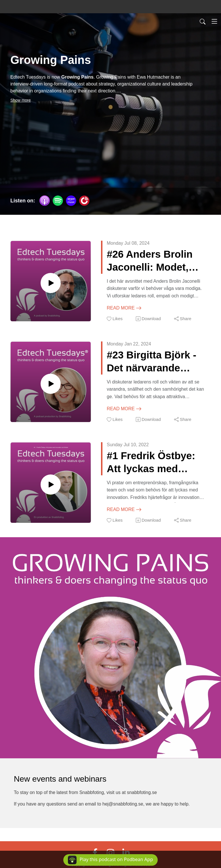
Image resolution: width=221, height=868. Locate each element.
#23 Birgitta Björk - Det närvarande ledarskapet (152, 362)
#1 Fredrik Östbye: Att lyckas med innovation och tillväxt (151, 463)
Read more (124, 308)
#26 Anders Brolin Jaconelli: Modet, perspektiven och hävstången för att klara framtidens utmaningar (150, 261)
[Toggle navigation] (214, 21)
